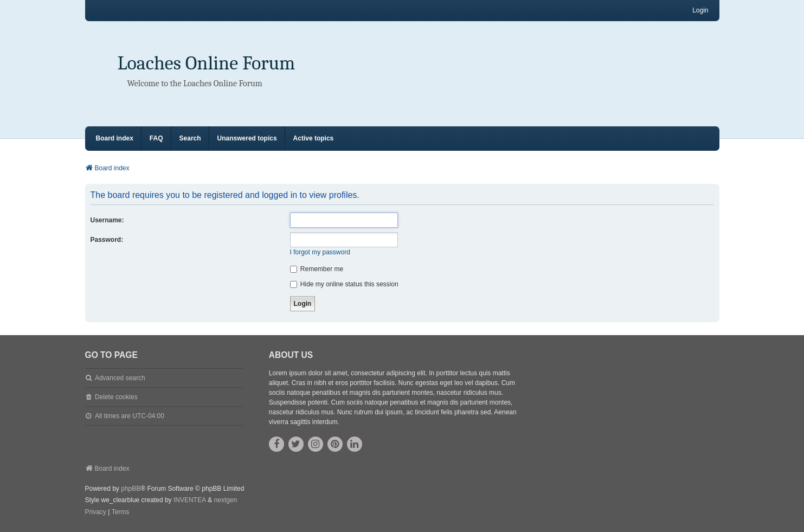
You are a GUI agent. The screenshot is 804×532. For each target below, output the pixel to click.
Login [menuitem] (700, 10)
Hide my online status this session (344, 284)
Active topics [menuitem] (314, 138)
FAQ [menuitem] (156, 138)
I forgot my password (320, 252)
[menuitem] (96, 512)
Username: (107, 220)
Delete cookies (116, 397)
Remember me (317, 269)
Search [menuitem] (190, 138)
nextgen (226, 500)
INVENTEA (190, 500)
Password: (107, 240)
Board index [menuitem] (115, 138)
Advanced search (120, 378)
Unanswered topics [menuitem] (247, 138)
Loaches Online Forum (207, 63)
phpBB (131, 489)
